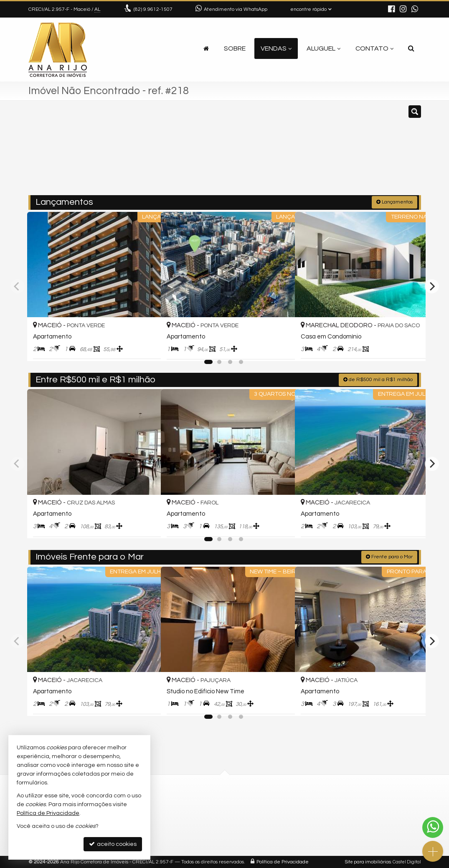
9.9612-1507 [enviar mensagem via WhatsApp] (153, 9)
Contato (374, 48)
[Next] (432, 286)
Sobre (235, 48)
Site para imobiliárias (368, 862)
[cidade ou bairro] (287, 152)
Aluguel (323, 48)
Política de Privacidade (283, 862)
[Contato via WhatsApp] (433, 827)
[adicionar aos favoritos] (145, 346)
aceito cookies (113, 844)
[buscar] (339, 152)
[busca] (411, 48)
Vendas (276, 48)
